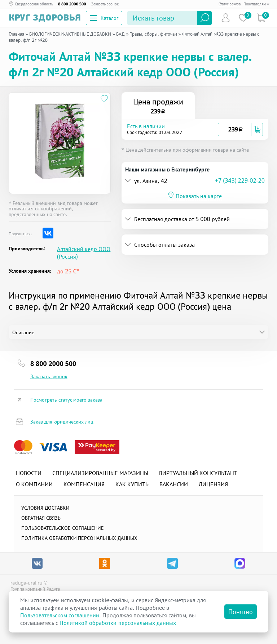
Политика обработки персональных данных (79, 538)
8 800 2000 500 (72, 4)
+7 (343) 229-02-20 (240, 180)
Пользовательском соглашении (60, 615)
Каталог (104, 18)
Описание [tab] (23, 332)
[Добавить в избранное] (104, 99)
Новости (29, 473)
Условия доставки (45, 508)
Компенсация (84, 484)
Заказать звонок (105, 4)
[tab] (195, 129)
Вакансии (174, 484)
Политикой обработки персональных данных (118, 623)
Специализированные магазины (100, 473)
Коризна (261, 18)
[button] (173, 129)
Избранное (243, 18)
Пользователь (226, 18)
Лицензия (213, 484)
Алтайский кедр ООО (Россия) (84, 253)
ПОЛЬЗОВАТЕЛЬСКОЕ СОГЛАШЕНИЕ (63, 528)
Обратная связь (41, 518)
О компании (34, 484)
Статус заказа (230, 4)
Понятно (241, 612)
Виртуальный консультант (198, 473)
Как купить (132, 484)
